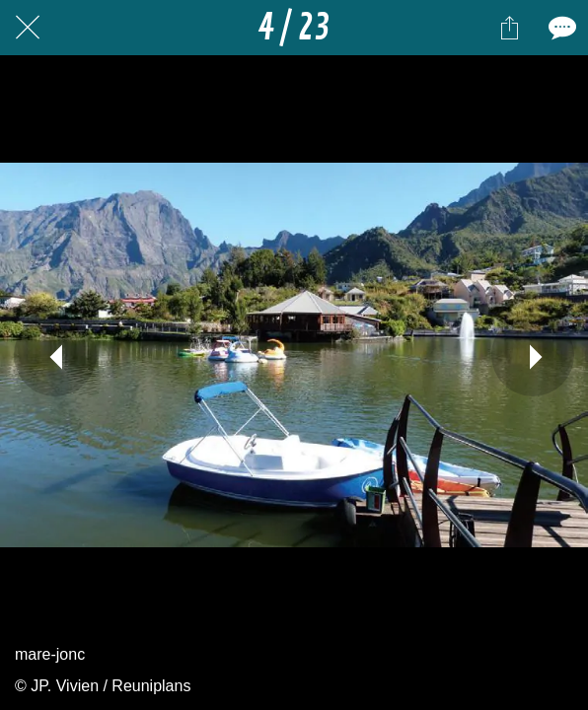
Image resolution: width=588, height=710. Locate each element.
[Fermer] (28, 28)
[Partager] (509, 28)
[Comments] (560, 28)
